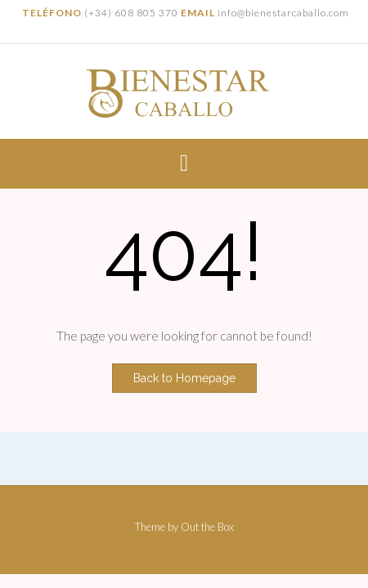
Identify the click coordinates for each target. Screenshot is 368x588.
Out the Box (207, 527)
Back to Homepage (184, 378)
